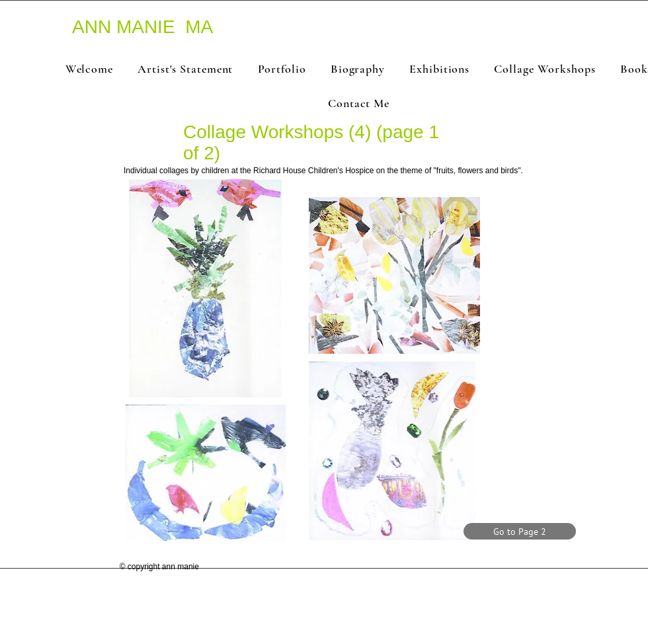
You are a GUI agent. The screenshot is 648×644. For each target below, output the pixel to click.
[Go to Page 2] (520, 531)
